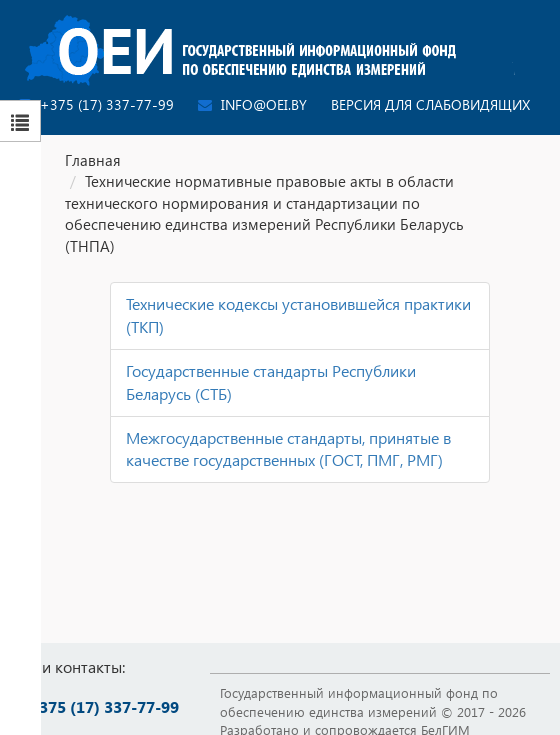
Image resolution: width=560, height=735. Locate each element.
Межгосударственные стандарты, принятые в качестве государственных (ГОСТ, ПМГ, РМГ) (288, 449)
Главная (93, 160)
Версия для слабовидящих (430, 104)
